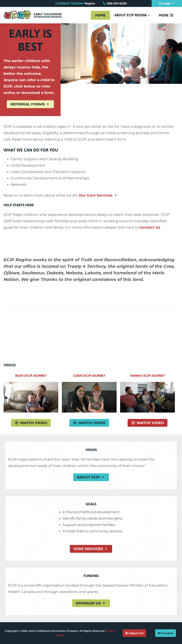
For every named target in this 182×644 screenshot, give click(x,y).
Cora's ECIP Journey (89, 376)
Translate (166, 633)
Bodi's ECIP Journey (31, 376)
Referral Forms (30, 104)
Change (167, 3)
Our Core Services (98, 195)
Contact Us (150, 227)
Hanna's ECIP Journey (147, 376)
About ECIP (91, 477)
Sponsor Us (91, 603)
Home (100, 15)
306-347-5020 (117, 3)
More (166, 15)
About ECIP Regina (131, 15)
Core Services (91, 549)
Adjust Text (134, 633)
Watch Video (31, 423)
